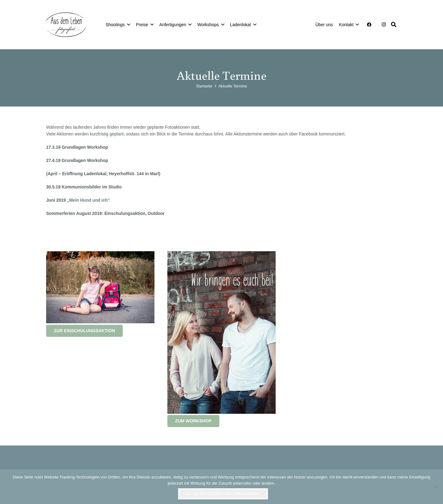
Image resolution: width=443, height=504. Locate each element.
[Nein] (435, 487)
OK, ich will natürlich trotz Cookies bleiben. (223, 494)
